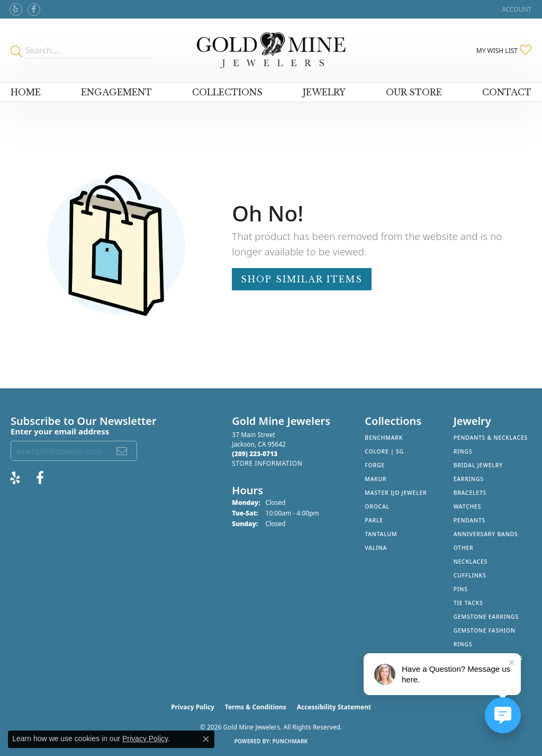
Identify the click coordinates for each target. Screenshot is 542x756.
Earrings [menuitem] (469, 479)
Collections (227, 92)
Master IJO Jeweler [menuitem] (396, 493)
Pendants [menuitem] (469, 520)
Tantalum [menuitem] (381, 534)
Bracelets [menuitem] (470, 493)
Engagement (116, 92)
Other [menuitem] (464, 548)
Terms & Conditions (256, 707)
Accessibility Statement (334, 707)
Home (26, 92)
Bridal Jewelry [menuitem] (478, 465)
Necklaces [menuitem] (471, 562)
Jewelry (324, 92)
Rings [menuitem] (463, 451)
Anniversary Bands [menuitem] (486, 534)
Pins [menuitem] (461, 589)
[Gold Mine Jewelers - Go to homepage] (271, 50)
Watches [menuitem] (468, 506)
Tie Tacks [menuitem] (468, 603)
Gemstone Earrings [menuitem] (486, 617)
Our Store (414, 92)
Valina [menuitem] (376, 548)
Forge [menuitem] (375, 465)
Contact (507, 92)
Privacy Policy (193, 707)
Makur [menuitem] (376, 479)
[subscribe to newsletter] (122, 451)
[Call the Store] (255, 454)
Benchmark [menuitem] (384, 438)
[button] (516, 9)
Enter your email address (60, 431)
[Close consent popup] (206, 739)
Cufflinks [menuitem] (470, 575)
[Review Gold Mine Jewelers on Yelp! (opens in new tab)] (16, 10)
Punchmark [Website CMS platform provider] (290, 741)
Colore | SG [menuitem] (384, 451)
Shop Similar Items (302, 279)
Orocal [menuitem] (377, 506)
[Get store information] (267, 463)
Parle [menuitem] (374, 520)
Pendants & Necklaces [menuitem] (491, 438)
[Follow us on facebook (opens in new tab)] (34, 10)
